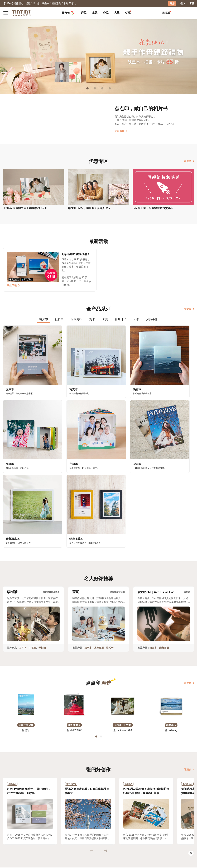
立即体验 (121, 131)
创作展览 (8, 836)
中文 (190, 863)
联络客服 (39, 836)
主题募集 (8, 831)
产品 (84, 12)
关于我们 (53, 831)
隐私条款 (39, 841)
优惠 (128, 12)
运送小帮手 (23, 831)
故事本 (88, 543)
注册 (172, 3)
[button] (26, 600)
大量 (117, 12)
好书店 (66, 831)
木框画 (32, 543)
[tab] (84, 13)
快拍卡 (110, 543)
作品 (106, 12)
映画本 (153, 543)
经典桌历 (164, 543)
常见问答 (39, 831)
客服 (192, 3)
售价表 (21, 836)
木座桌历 (99, 543)
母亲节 (68, 13)
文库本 (23, 543)
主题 (95, 12)
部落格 (52, 836)
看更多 (189, 161)
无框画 (42, 543)
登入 (183, 3)
